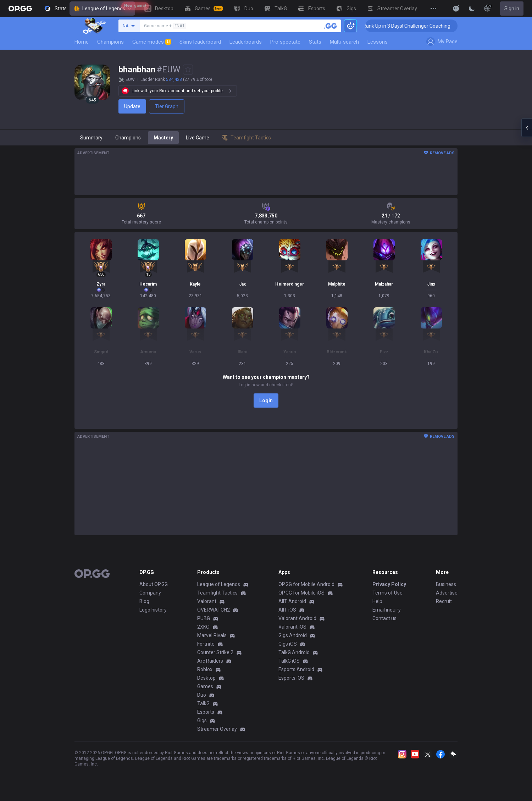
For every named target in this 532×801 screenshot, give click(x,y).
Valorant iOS (292, 627)
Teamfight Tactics (217, 593)
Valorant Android (297, 618)
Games (205, 686)
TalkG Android (294, 652)
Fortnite (206, 644)
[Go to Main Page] (20, 9)
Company (150, 593)
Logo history (153, 610)
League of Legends (102, 9)
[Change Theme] (472, 9)
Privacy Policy (389, 584)
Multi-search (344, 42)
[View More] (433, 9)
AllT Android (292, 601)
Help (377, 601)
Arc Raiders (210, 661)
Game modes (152, 42)
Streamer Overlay (217, 729)
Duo (202, 695)
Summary (91, 138)
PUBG (204, 618)
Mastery (163, 138)
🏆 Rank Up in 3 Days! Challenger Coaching (417, 26)
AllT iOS (287, 610)
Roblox (205, 669)
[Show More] (456, 9)
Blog (144, 601)
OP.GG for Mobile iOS (301, 593)
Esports (206, 712)
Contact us (384, 618)
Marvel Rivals (212, 635)
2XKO (203, 627)
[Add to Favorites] (188, 70)
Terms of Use (387, 593)
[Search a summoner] (331, 26)
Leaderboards (246, 42)
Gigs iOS (288, 644)
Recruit (444, 601)
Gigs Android (293, 635)
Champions (110, 42)
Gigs (202, 720)
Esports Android (296, 669)
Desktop (206, 678)
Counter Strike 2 (215, 652)
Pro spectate (285, 42)
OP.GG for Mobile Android (306, 584)
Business (446, 584)
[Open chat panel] (527, 128)
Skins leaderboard (200, 42)
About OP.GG (154, 584)
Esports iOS (291, 678)
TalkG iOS (289, 661)
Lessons (378, 42)
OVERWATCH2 (214, 610)
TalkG (203, 703)
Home (82, 42)
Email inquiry (387, 610)
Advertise (447, 593)
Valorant (207, 601)
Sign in (512, 9)
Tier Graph (167, 106)
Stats (315, 42)
